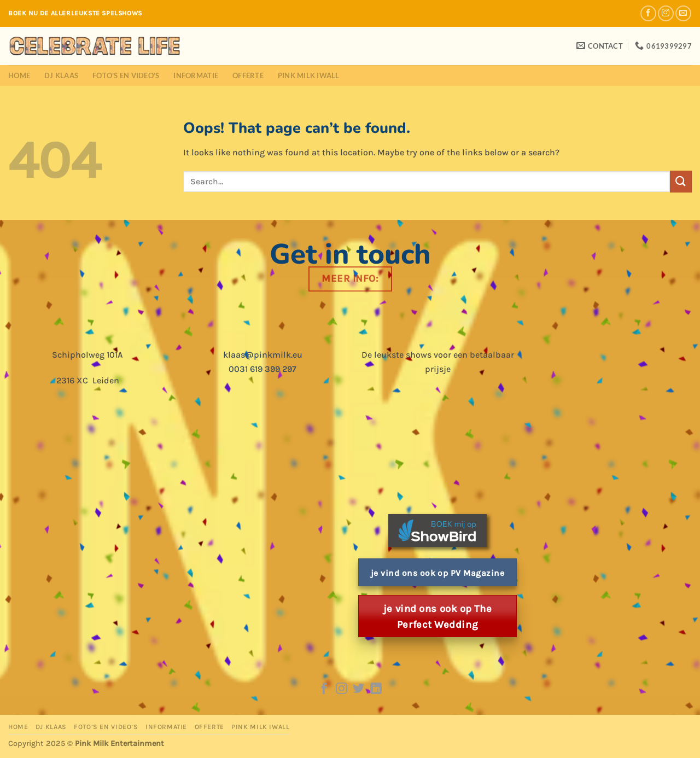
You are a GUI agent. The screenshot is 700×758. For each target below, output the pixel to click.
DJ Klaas (61, 75)
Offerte (248, 75)
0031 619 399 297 (262, 369)
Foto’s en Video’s (126, 75)
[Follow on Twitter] (358, 689)
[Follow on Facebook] (648, 13)
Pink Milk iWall (309, 75)
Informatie (196, 75)
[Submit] (681, 181)
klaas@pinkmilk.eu (263, 355)
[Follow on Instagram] (666, 13)
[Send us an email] (683, 13)
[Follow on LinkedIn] (376, 689)
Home (19, 75)
